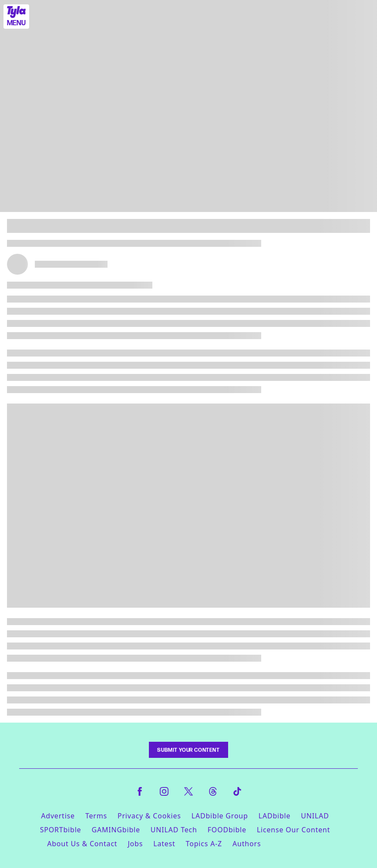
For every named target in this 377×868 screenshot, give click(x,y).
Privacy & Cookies (149, 816)
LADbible (275, 816)
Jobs (135, 844)
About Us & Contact (82, 844)
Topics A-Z (204, 844)
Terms (96, 816)
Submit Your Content (188, 750)
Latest (164, 844)
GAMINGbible (116, 830)
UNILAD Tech (174, 830)
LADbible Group (220, 816)
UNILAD (315, 816)
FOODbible (227, 830)
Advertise (58, 816)
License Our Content (293, 830)
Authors (247, 844)
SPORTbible (61, 830)
